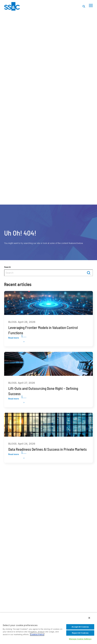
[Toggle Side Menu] (91, 5)
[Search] (84, 6)
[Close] (89, 618)
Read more (17, 338)
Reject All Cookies (80, 633)
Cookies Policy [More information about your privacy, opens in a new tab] (37, 634)
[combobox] (48, 273)
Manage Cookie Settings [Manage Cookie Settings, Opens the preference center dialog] (80, 639)
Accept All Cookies (80, 627)
